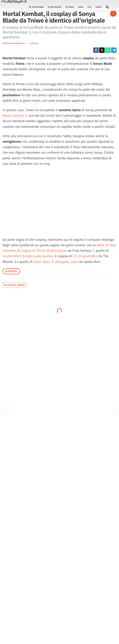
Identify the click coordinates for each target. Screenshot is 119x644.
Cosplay (11, 271)
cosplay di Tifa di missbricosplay (44, 250)
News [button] (70, 7)
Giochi (99, 7)
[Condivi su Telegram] (114, 50)
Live (89, 7)
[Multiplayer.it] (14, 2)
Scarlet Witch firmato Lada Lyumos (28, 256)
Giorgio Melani (19, 43)
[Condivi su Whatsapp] (108, 50)
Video (81, 7)
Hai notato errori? (14, 285)
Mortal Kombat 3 (15, 115)
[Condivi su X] (102, 50)
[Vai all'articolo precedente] (116, 410)
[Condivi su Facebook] (96, 50)
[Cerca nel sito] (107, 7)
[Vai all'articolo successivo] (3, 410)
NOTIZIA (6, 43)
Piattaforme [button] (36, 7)
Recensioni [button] (55, 7)
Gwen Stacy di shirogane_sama (56, 262)
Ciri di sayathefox (85, 256)
